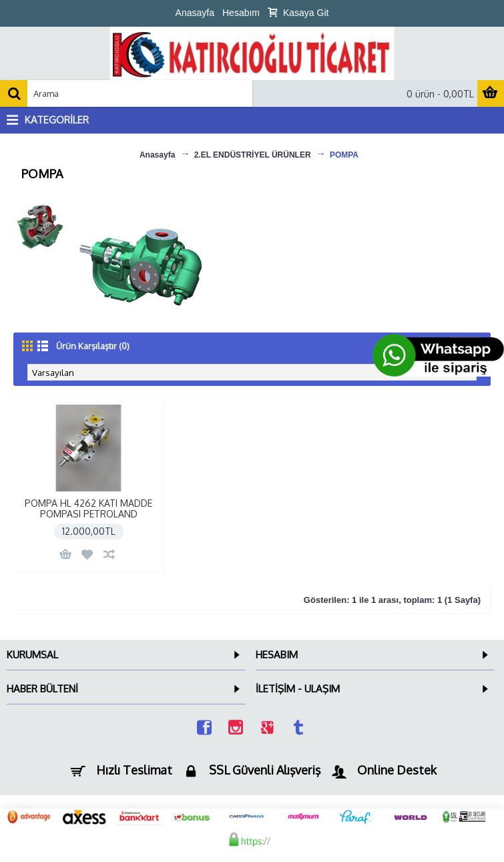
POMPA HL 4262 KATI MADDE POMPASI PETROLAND (88, 508)
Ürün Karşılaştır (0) (93, 346)
